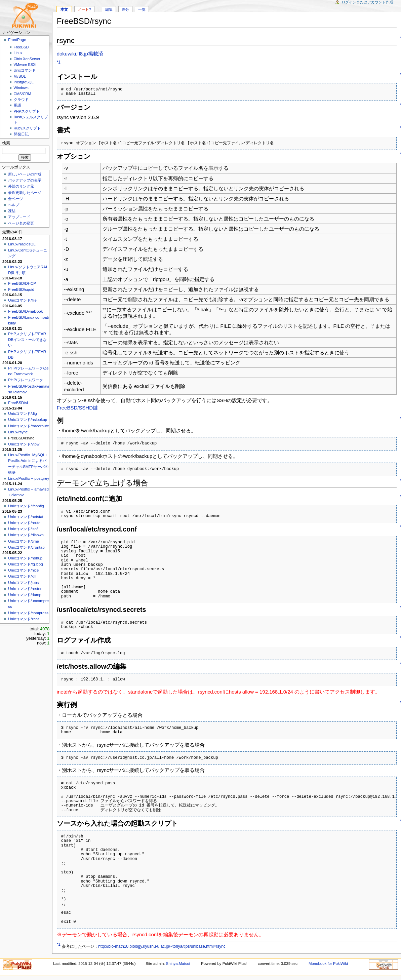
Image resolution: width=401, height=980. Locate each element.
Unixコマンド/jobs (23, 583)
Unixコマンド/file (22, 300)
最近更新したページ (25, 193)
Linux (18, 53)
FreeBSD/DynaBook (25, 311)
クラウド (21, 100)
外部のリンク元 (21, 186)
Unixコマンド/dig (22, 414)
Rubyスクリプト (27, 128)
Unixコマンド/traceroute (29, 426)
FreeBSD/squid (21, 289)
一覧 (142, 9)
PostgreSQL (24, 82)
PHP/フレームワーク (26, 380)
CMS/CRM (23, 94)
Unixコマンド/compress (28, 613)
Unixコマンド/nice (23, 570)
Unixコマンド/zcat (23, 619)
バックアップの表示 (25, 180)
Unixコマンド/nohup (25, 558)
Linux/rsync (18, 432)
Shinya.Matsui (178, 964)
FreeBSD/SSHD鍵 (77, 408)
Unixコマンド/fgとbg (25, 564)
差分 (125, 9)
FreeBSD (21, 47)
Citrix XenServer (27, 59)
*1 (59, 62)
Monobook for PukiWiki (328, 964)
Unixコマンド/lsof (23, 529)
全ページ (15, 199)
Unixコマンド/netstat (26, 517)
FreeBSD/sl (18, 403)
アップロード (19, 217)
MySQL (20, 76)
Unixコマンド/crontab (26, 547)
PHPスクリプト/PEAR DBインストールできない (27, 340)
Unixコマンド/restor (25, 589)
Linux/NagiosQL (22, 244)
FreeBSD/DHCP (22, 283)
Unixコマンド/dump (25, 595)
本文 (64, 9)
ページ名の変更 (21, 223)
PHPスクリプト (27, 111)
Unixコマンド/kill (22, 576)
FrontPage (17, 40)
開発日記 (21, 134)
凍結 (12, 211)
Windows (21, 88)
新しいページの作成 (25, 174)
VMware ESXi (25, 65)
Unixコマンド (25, 70)
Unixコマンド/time (24, 541)
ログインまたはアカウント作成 (367, 2)
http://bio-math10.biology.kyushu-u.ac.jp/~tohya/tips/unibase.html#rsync (162, 946)
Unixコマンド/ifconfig (26, 506)
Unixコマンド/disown (26, 535)
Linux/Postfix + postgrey (29, 478)
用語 (17, 105)
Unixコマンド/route (24, 523)
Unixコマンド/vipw (24, 444)
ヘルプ (14, 205)
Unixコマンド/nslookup (28, 420)
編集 (109, 9)
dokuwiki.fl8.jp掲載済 (80, 54)
